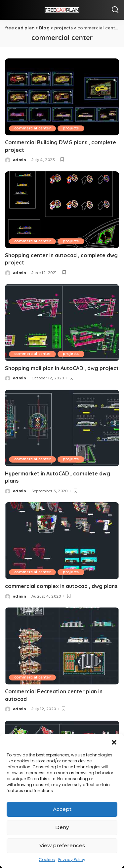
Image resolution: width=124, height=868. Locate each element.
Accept (62, 809)
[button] (114, 742)
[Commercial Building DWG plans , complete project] (62, 97)
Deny (62, 827)
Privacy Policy (72, 860)
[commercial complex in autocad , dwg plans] (62, 541)
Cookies (47, 860)
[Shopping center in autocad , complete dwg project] (62, 210)
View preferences (62, 845)
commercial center (32, 128)
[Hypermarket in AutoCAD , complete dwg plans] (62, 428)
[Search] (115, 10)
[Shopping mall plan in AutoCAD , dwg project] (62, 322)
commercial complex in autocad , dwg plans (61, 586)
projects (71, 128)
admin (20, 160)
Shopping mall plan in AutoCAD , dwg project (62, 368)
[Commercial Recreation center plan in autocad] (62, 646)
